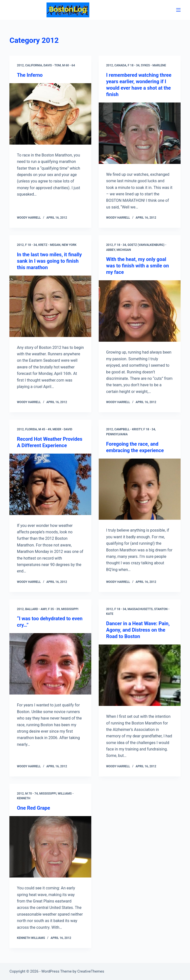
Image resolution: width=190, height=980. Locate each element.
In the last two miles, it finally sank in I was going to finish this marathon (49, 261)
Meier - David (62, 429)
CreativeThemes (91, 971)
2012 (20, 65)
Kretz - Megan (49, 245)
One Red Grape (33, 808)
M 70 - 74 (32, 794)
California (34, 65)
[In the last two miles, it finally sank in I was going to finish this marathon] (50, 306)
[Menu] (178, 10)
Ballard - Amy (36, 609)
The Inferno (30, 75)
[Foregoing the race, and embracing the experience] (140, 489)
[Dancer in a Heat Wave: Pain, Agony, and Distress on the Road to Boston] (140, 675)
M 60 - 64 (68, 65)
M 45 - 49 (45, 429)
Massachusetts (140, 609)
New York (69, 245)
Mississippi (70, 609)
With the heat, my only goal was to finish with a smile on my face (138, 266)
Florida (31, 429)
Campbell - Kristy (128, 429)
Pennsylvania (117, 434)
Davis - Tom (52, 65)
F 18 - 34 (133, 65)
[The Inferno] (50, 114)
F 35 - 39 (54, 609)
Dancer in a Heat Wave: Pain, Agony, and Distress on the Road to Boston (138, 630)
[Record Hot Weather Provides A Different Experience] (50, 484)
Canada (120, 65)
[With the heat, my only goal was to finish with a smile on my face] (140, 311)
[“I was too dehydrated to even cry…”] (50, 664)
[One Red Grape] (50, 847)
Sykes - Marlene (153, 65)
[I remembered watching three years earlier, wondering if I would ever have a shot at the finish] (140, 133)
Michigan (124, 250)
